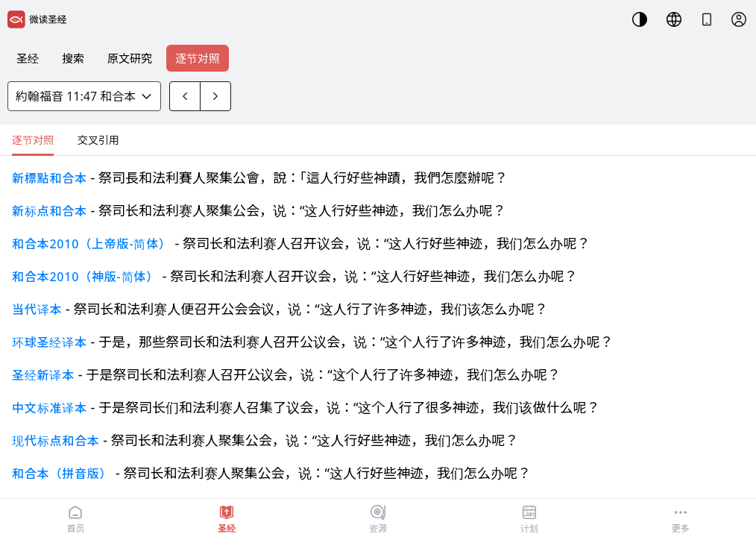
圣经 (28, 58)
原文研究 (130, 58)
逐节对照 (198, 58)
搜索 (73, 58)
